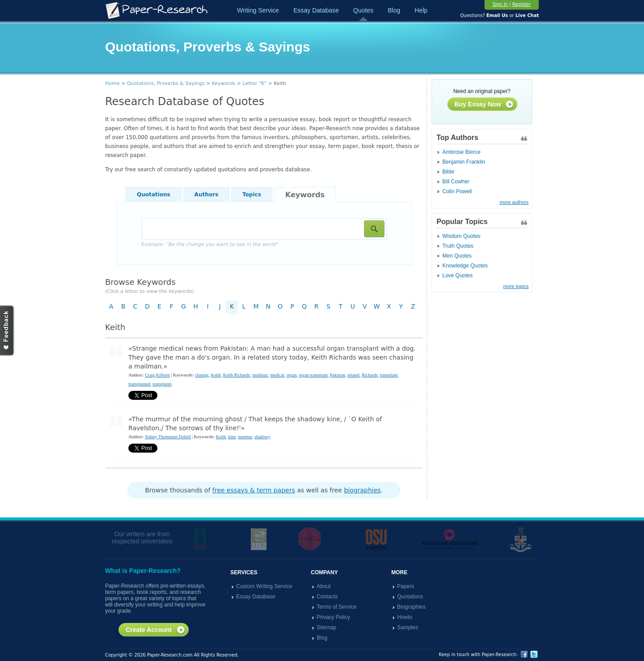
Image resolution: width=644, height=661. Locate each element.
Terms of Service (337, 607)
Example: (210, 244)
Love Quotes (458, 275)
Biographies (411, 607)
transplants (162, 384)
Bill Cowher (456, 182)
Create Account (155, 630)
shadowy (263, 437)
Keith (216, 375)
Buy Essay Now (484, 105)
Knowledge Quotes (465, 266)
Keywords (224, 83)
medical (277, 375)
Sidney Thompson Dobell (168, 437)
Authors (206, 195)
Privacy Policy (333, 617)
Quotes (363, 10)
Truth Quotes (458, 246)
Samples (408, 627)
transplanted (139, 384)
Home (112, 83)
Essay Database (316, 10)
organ (292, 375)
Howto (405, 617)
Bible (448, 172)
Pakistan (338, 375)
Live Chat (527, 15)
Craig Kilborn (157, 375)
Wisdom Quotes (461, 236)
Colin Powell (457, 191)
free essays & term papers (254, 490)
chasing (202, 375)
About (324, 586)
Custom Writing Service (264, 586)
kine (232, 437)
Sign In (500, 4)
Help (421, 10)
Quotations (154, 195)
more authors (514, 202)
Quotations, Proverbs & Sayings (166, 83)
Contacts (327, 597)
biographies (362, 490)
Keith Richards (237, 375)
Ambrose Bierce (461, 152)
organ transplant (313, 375)
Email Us (497, 15)
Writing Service (258, 10)
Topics (252, 195)
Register (521, 4)
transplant (388, 375)
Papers (406, 586)
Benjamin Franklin (464, 162)
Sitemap (326, 627)
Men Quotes (457, 256)
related (354, 375)
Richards (370, 375)
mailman (260, 375)
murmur (245, 437)
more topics (516, 286)
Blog (394, 10)
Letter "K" (255, 83)
